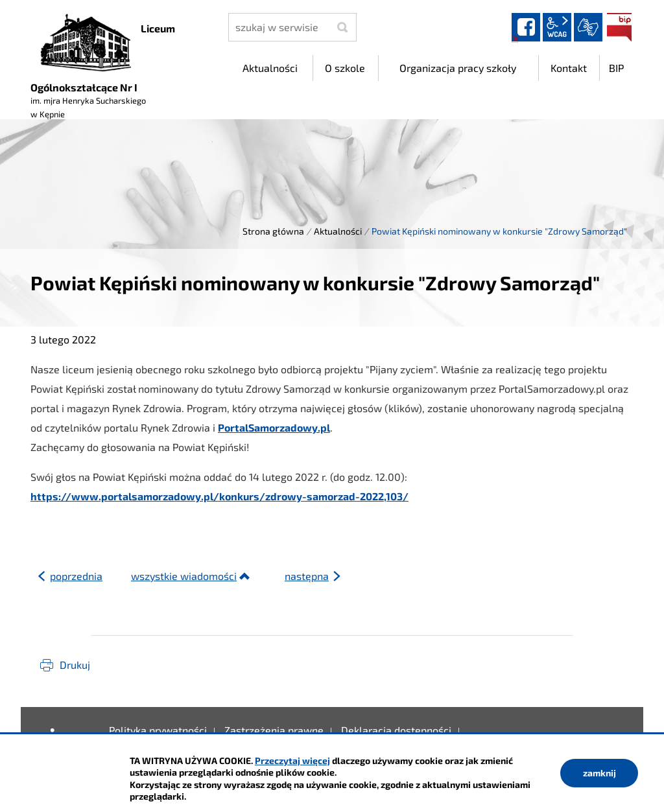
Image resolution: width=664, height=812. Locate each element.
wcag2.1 (557, 27)
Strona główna (273, 231)
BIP (619, 27)
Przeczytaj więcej (292, 760)
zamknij (599, 773)
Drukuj (75, 665)
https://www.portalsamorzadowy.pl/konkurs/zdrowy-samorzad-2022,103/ (219, 496)
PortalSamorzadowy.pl (274, 427)
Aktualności (338, 231)
